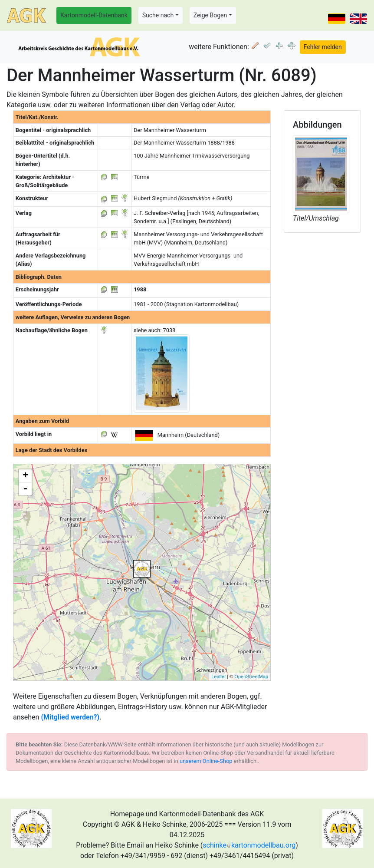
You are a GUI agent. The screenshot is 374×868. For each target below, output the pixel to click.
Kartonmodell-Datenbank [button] (94, 15)
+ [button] (25, 476)
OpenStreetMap (251, 677)
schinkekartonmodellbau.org (249, 845)
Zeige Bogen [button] (210, 15)
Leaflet (218, 677)
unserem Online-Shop (206, 761)
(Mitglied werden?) (70, 717)
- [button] (25, 489)
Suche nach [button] (158, 15)
